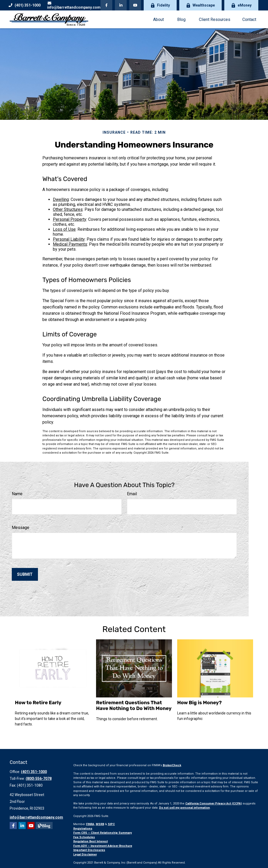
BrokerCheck (172, 765)
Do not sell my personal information (185, 808)
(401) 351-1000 (25, 5)
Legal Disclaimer (85, 855)
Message (21, 528)
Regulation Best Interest (91, 841)
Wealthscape (200, 5)
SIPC (111, 824)
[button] (158, 19)
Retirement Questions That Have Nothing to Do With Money (134, 706)
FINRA (90, 824)
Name (17, 494)
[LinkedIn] (121, 5)
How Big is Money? (199, 703)
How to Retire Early (38, 703)
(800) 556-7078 (39, 779)
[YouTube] (135, 5)
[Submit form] (25, 574)
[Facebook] (106, 5)
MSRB (100, 824)
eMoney (241, 5)
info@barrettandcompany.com (74, 5)
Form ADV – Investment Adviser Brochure (103, 846)
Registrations (83, 829)
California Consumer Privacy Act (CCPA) (214, 804)
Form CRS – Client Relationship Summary (103, 833)
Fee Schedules (84, 837)
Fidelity (160, 5)
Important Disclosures (89, 850)
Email (132, 494)
